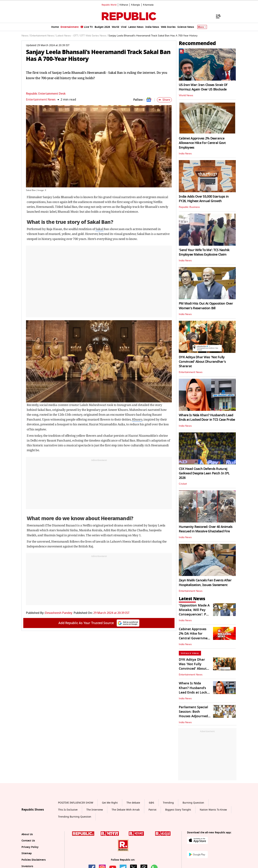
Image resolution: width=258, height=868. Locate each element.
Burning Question (193, 803)
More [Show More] (202, 27)
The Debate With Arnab (126, 810)
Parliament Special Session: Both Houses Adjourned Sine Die (193, 714)
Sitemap (27, 853)
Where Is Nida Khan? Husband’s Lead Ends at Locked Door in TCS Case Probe (207, 417)
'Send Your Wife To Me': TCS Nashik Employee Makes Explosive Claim (204, 252)
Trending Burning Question (75, 817)
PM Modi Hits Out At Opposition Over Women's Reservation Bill (206, 306)
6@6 (151, 803)
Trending (168, 803)
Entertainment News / (43, 36)
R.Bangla (136, 5)
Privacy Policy (30, 847)
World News (186, 95)
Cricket (183, 484)
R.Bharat (124, 5)
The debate (133, 803)
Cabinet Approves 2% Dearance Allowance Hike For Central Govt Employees (202, 143)
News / (26, 36)
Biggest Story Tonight (178, 810)
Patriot (152, 810)
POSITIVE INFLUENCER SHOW (76, 803)
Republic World (109, 5)
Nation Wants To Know (213, 810)
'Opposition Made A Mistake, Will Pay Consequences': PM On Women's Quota (194, 612)
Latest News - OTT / (68, 36)
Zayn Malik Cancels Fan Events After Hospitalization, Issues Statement (205, 583)
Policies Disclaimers (34, 860)
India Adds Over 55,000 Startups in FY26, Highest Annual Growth (204, 199)
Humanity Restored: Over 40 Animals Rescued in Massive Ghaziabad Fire (206, 529)
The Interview (95, 810)
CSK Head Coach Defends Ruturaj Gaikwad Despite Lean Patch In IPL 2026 (204, 473)
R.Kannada (148, 5)
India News (185, 154)
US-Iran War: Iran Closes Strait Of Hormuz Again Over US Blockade (203, 87)
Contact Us (28, 841)
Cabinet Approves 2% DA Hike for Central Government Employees (195, 636)
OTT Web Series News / (94, 36)
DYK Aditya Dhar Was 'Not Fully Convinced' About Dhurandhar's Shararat (202, 362)
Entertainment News (41, 100)
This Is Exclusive (68, 810)
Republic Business (189, 207)
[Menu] (216, 16)
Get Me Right (110, 803)
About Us (27, 834)
